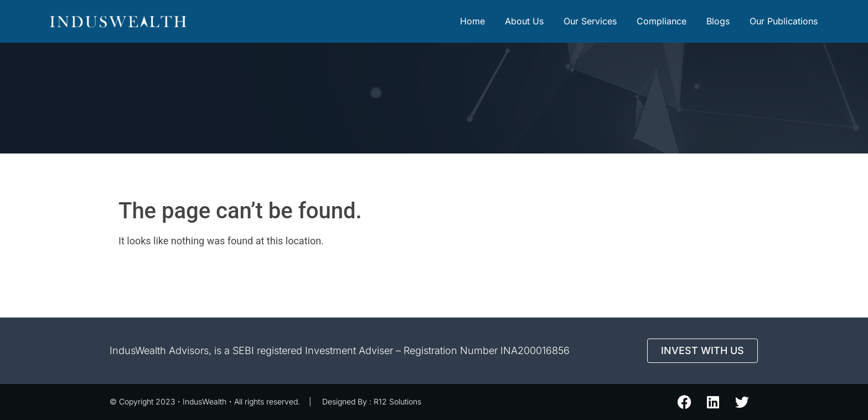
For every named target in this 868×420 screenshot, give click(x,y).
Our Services (590, 21)
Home (472, 21)
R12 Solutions (397, 401)
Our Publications (784, 21)
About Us (524, 21)
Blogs (718, 21)
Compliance (662, 21)
